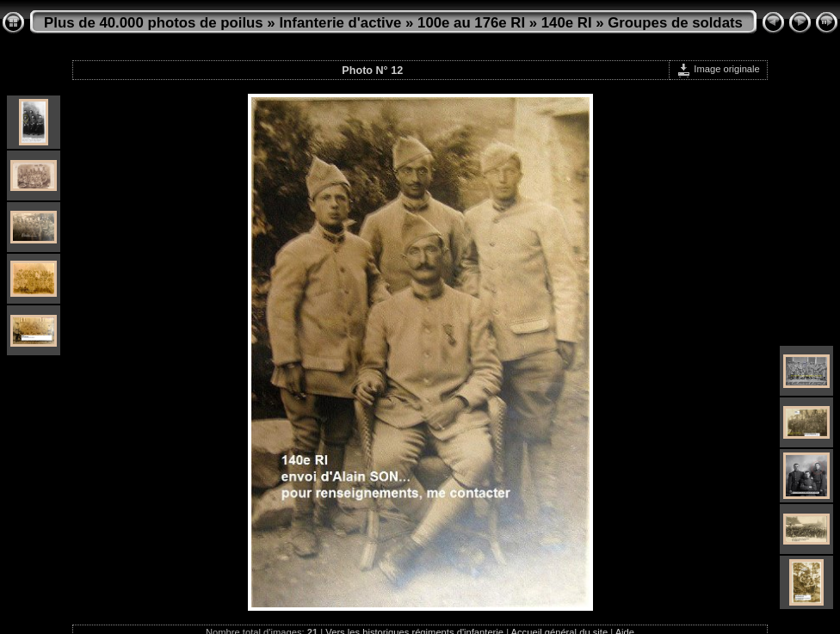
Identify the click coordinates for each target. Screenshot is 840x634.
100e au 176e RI (471, 23)
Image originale (718, 69)
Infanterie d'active (340, 23)
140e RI (567, 23)
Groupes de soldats (675, 23)
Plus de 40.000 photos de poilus (154, 23)
